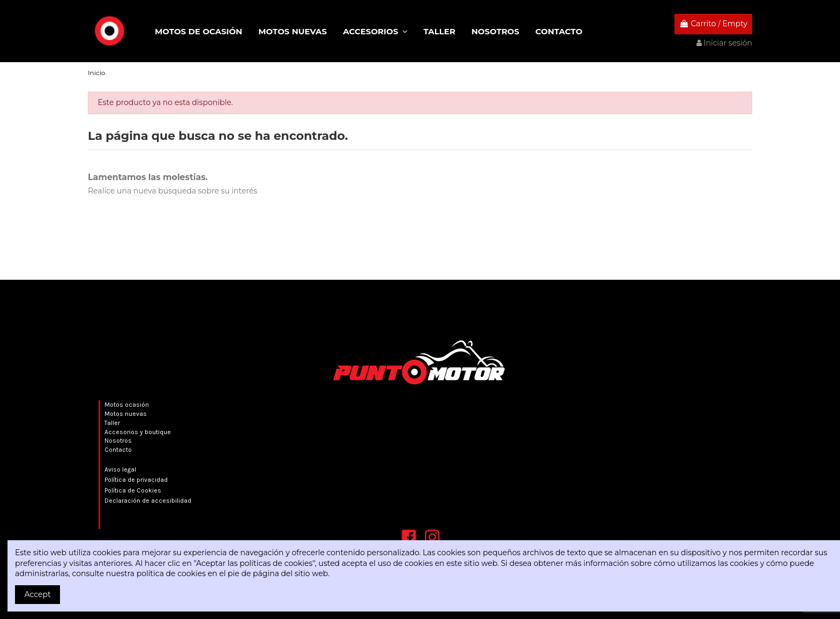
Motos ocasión (127, 405)
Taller (112, 423)
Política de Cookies (133, 490)
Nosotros (118, 441)
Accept (38, 594)
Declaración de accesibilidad (148, 501)
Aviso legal (120, 469)
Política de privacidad (136, 480)
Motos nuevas (126, 414)
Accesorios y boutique (138, 432)
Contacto (118, 450)
